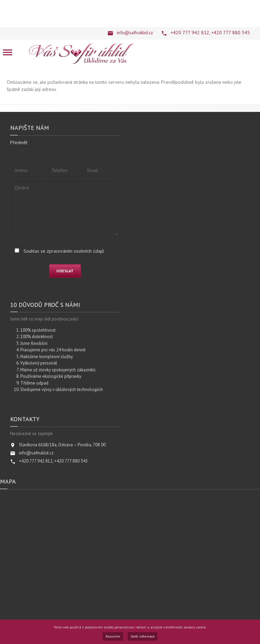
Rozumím (113, 636)
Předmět (19, 142)
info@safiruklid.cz (135, 33)
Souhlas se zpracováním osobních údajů (64, 251)
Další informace (143, 636)
